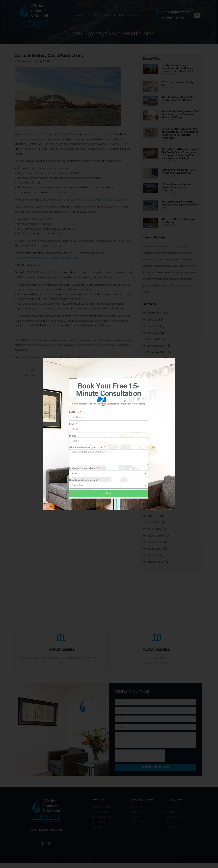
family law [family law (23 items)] (171, 266)
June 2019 (153, 516)
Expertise (95, 15)
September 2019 (157, 503)
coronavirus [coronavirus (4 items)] (150, 253)
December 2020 (156, 405)
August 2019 (154, 509)
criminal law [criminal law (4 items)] (174, 253)
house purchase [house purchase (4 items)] (152, 272)
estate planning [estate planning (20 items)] (165, 259)
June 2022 (153, 326)
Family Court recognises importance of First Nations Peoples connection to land (177, 68)
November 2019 (156, 490)
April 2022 (153, 333)
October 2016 (155, 562)
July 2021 (153, 372)
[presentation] (140, 756)
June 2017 (153, 555)
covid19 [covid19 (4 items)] (162, 253)
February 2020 (155, 470)
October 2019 (155, 496)
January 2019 (155, 542)
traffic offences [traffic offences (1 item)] (177, 286)
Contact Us (110, 15)
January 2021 (155, 398)
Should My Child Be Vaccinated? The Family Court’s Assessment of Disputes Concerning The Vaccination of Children (180, 154)
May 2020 (153, 451)
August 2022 (154, 313)
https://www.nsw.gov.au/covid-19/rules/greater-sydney (98, 200)
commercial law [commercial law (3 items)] (161, 246)
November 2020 (156, 411)
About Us (81, 15)
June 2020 (153, 444)
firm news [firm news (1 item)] (189, 266)
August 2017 (154, 549)
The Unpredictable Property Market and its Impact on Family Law (180, 205)
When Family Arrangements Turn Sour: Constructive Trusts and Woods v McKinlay (180, 114)
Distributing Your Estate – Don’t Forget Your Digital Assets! (179, 171)
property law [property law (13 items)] (171, 279)
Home (71, 15)
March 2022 (154, 339)
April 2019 (153, 522)
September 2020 (157, 424)
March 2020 (154, 464)
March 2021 (154, 385)
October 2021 (155, 359)
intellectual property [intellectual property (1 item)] (174, 272)
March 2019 (154, 529)
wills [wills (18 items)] (146, 292)
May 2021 (153, 378)
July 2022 (153, 320)
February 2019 (155, 536)
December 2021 (156, 346)
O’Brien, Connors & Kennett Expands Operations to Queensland (177, 187)
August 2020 (154, 431)
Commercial (131, 15)
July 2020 (153, 437)
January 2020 (155, 477)
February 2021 (155, 392)
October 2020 (155, 418)
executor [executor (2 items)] (179, 259)
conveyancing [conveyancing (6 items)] (179, 246)
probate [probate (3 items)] (158, 279)
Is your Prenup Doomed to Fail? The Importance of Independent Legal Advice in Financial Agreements (180, 133)
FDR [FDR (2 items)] (180, 266)
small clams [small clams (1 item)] (160, 286)
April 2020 (153, 457)
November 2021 (156, 352)
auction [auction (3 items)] (147, 246)
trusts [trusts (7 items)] (190, 286)
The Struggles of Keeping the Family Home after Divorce (178, 99)
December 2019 (156, 483)
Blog (120, 15)
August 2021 (154, 365)
